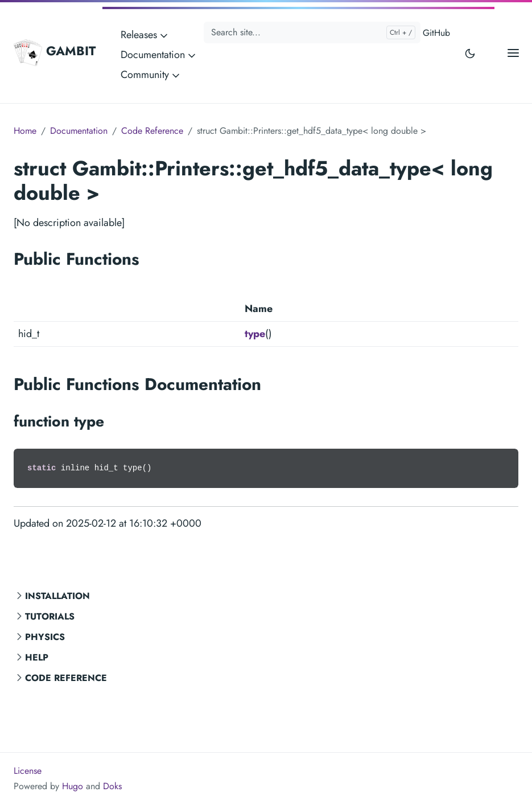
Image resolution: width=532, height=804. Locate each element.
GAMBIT (55, 52)
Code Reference (66, 678)
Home (25, 131)
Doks (112, 786)
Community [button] (151, 75)
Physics (45, 637)
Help (37, 657)
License (28, 771)
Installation (57, 596)
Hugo (73, 786)
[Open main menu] (513, 53)
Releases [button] (145, 35)
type (255, 334)
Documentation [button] (159, 55)
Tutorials (50, 616)
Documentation (79, 131)
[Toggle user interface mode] (470, 53)
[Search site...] (312, 32)
